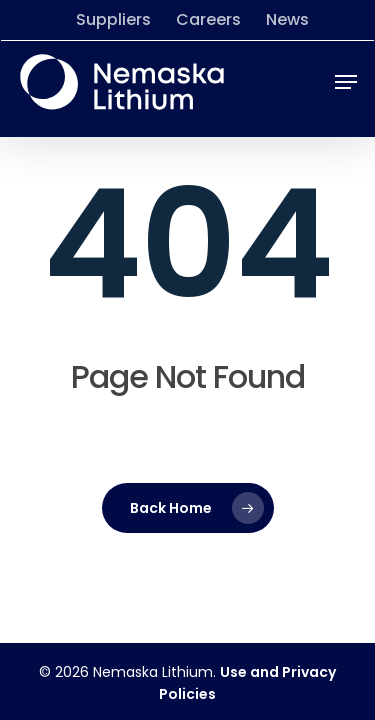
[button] (346, 82)
